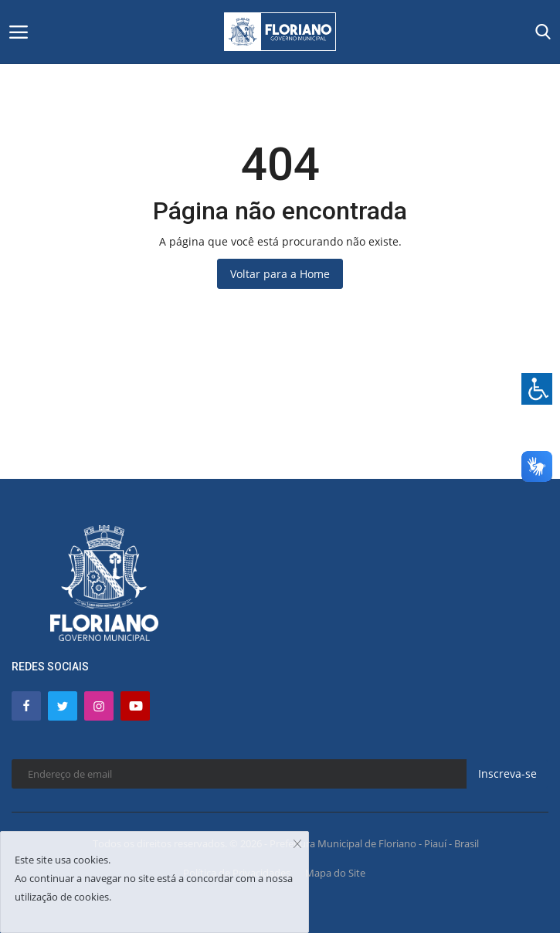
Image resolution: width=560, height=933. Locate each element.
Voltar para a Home (280, 274)
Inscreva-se (507, 774)
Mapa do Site (335, 873)
